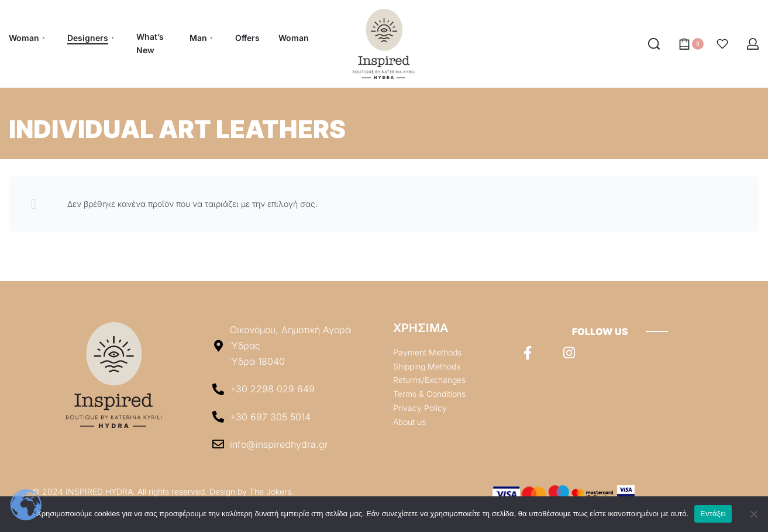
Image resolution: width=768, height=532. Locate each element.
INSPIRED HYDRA (99, 491)
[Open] (722, 44)
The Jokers (270, 491)
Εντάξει (713, 514)
